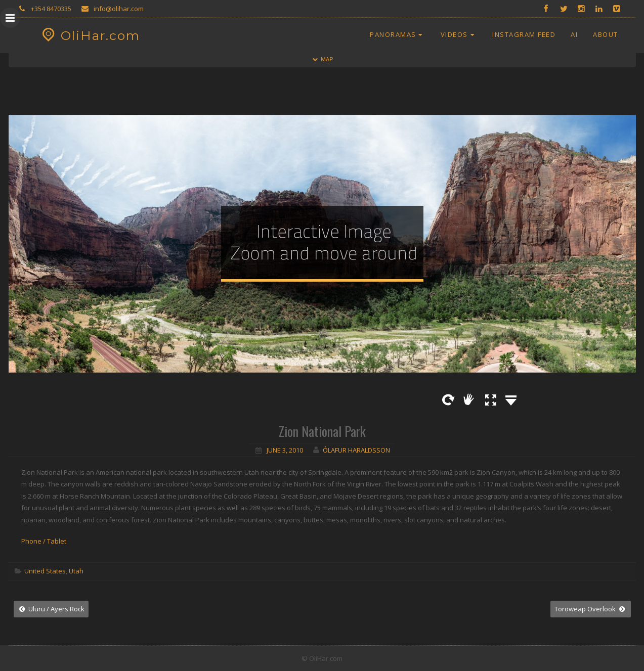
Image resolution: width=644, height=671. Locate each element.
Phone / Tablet (44, 541)
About (606, 34)
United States (45, 571)
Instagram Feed (524, 34)
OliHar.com (90, 35)
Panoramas (398, 34)
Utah (76, 571)
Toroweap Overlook (590, 609)
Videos (459, 34)
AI (574, 34)
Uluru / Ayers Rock (51, 609)
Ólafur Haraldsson (356, 450)
